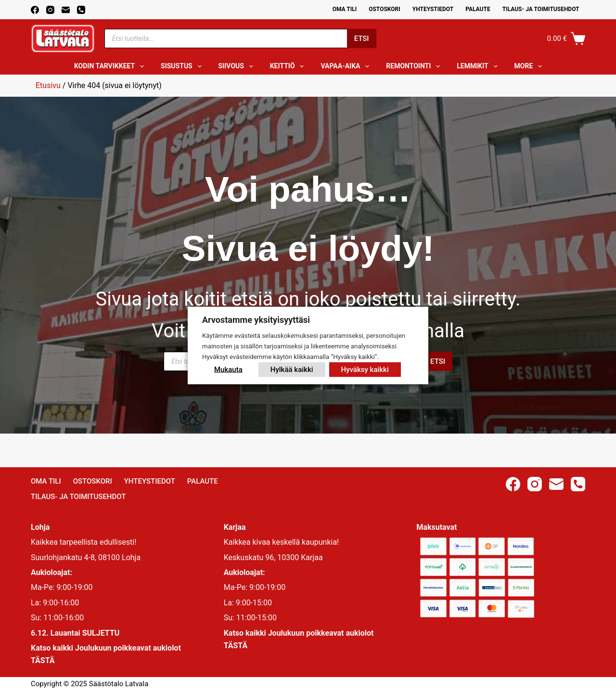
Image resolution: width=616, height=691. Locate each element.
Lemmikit (479, 66)
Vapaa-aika (347, 66)
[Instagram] (50, 10)
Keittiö (289, 66)
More (530, 66)
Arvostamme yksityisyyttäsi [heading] (256, 320)
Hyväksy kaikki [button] (365, 369)
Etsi (362, 38)
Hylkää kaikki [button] (292, 369)
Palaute (478, 9)
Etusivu (48, 85)
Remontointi (415, 66)
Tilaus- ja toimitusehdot (541, 9)
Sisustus (183, 66)
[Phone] (81, 10)
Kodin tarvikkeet (111, 66)
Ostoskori (385, 9)
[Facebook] (35, 10)
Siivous (238, 66)
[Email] (66, 10)
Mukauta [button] (228, 369)
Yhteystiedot (433, 9)
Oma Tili (345, 9)
